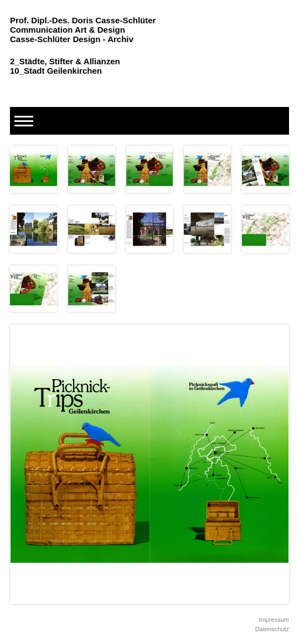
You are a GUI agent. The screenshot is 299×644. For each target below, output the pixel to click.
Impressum (274, 620)
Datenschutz (272, 629)
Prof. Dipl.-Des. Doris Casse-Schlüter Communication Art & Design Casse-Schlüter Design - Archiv (83, 30)
